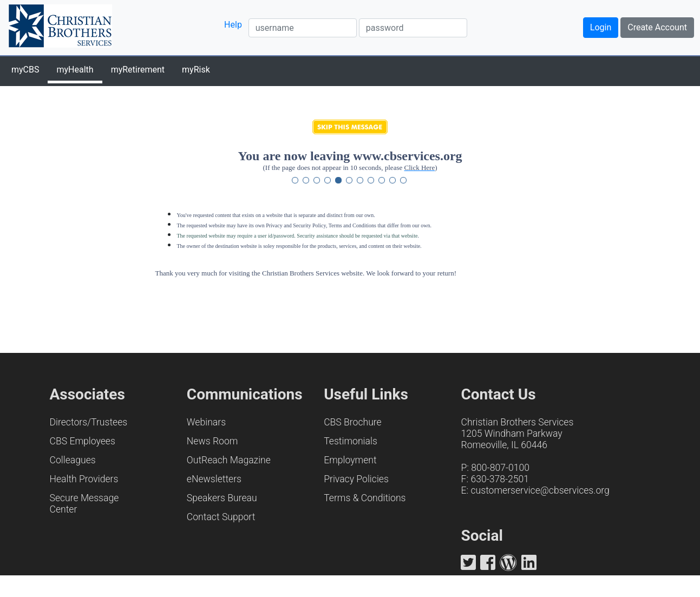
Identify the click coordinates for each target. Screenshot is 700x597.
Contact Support (221, 517)
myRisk (196, 70)
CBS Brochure (353, 422)
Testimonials (351, 441)
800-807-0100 (500, 468)
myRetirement (138, 70)
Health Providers (84, 479)
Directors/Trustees (89, 422)
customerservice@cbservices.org (540, 490)
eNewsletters (214, 479)
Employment (350, 460)
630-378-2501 (500, 479)
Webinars (206, 422)
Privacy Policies (356, 479)
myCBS (25, 70)
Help (233, 25)
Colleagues (73, 460)
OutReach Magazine (229, 460)
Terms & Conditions (365, 498)
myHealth (75, 70)
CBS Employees (83, 441)
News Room (212, 441)
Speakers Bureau (222, 498)
